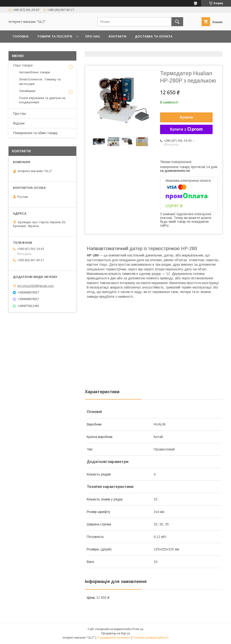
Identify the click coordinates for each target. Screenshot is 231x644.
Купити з (186, 129)
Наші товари (23, 65)
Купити (186, 117)
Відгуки (19, 123)
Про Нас (93, 36)
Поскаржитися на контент (114, 638)
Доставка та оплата (154, 36)
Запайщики (27, 91)
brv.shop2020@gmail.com (36, 286)
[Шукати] (177, 22)
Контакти (118, 36)
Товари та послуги (55, 36)
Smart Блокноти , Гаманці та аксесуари (40, 81)
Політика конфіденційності (151, 638)
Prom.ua (138, 629)
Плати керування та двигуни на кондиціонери (42, 100)
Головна (21, 36)
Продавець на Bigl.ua (115, 633)
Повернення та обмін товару (35, 133)
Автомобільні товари (35, 72)
